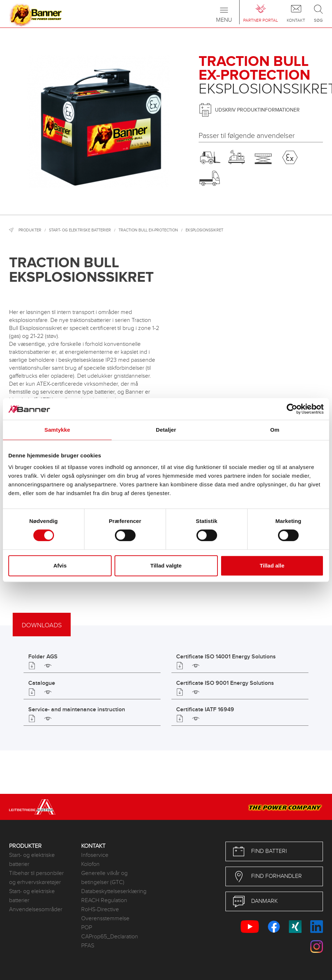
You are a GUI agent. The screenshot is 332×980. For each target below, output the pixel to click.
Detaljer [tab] (166, 430)
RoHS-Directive (100, 910)
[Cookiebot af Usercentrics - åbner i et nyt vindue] (292, 409)
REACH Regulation (104, 901)
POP (87, 928)
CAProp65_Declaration (110, 937)
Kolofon (90, 864)
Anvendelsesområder (36, 910)
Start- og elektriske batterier (80, 230)
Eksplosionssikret (204, 230)
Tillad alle (272, 566)
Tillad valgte (166, 566)
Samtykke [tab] (57, 430)
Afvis (60, 566)
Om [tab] (275, 430)
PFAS (88, 946)
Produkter (30, 230)
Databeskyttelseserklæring (112, 891)
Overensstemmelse (105, 919)
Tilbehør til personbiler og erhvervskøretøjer (36, 878)
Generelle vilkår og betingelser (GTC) (104, 878)
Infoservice (95, 855)
